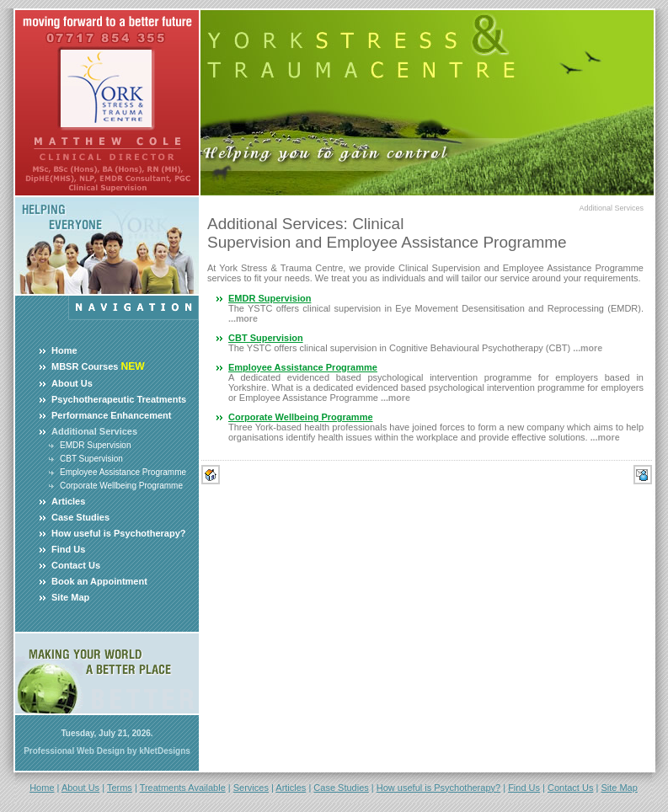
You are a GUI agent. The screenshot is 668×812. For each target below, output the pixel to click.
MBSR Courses (85, 366)
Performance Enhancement (111, 415)
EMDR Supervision (95, 445)
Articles (68, 501)
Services (251, 788)
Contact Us (76, 565)
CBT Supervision (91, 459)
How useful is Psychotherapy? (119, 533)
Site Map (70, 597)
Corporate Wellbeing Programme (121, 486)
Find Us (68, 549)
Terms (120, 788)
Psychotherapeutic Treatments (119, 399)
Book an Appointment (99, 581)
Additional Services (611, 208)
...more (243, 318)
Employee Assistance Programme (123, 472)
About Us (72, 383)
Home (64, 350)
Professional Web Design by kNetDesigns (107, 751)
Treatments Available (183, 788)
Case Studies (80, 517)
